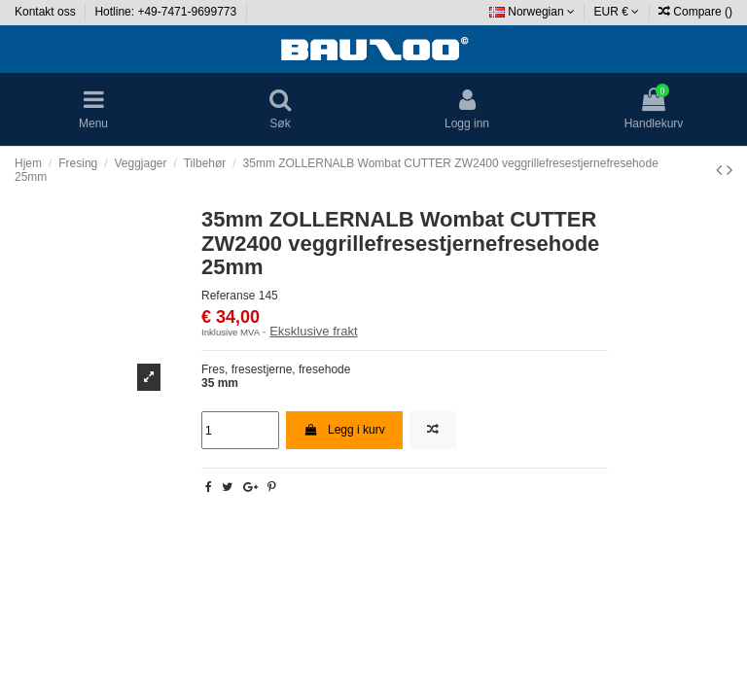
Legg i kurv (344, 430)
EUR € (617, 12)
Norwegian (532, 12)
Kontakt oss (47, 12)
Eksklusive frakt (313, 331)
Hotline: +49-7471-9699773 (167, 12)
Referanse (228, 296)
